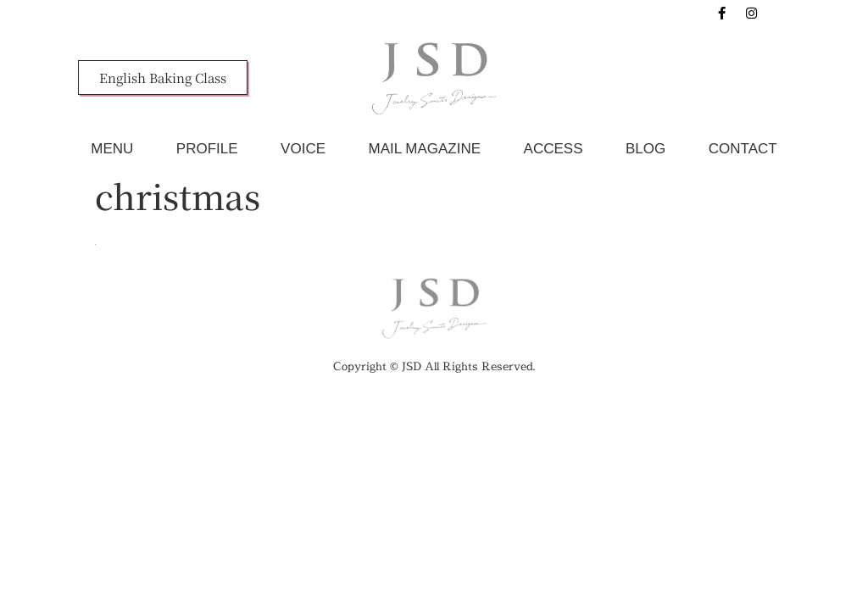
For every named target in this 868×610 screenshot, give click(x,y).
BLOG (645, 149)
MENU (112, 149)
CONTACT (743, 149)
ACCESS (554, 149)
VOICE (303, 149)
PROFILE (207, 149)
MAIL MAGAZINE (425, 149)
